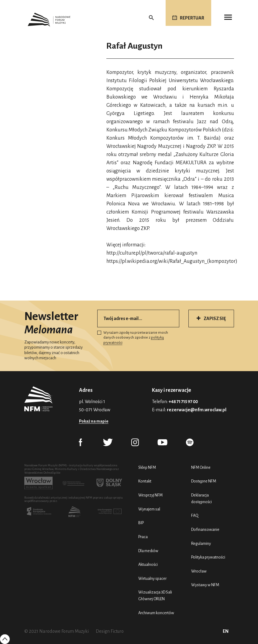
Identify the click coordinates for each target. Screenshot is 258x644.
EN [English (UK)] (226, 631)
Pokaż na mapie (94, 421)
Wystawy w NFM (205, 585)
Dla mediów (148, 551)
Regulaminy (201, 543)
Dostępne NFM (204, 481)
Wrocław (199, 571)
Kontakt (145, 481)
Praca (143, 537)
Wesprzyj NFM (150, 495)
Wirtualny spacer (152, 578)
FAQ (195, 515)
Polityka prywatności (208, 557)
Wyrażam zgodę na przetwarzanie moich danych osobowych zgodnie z (133, 338)
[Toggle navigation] (228, 17)
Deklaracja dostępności (201, 498)
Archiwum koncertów (156, 613)
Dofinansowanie (205, 529)
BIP (141, 523)
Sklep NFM (147, 467)
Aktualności (148, 564)
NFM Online (201, 467)
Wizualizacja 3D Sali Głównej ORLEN (155, 595)
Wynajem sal (149, 509)
